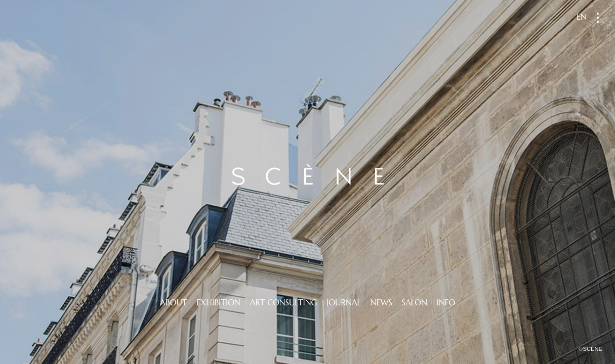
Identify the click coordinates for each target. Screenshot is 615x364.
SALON (415, 302)
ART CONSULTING (284, 302)
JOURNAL (344, 302)
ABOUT (174, 302)
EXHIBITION (218, 302)
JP (567, 17)
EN (582, 17)
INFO (446, 302)
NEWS (381, 302)
